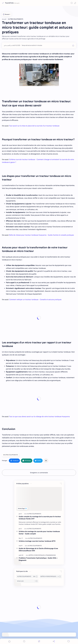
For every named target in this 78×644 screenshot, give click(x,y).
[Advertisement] (39, 318)
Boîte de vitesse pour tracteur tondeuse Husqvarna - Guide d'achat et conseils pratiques (42, 235)
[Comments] (69, 641)
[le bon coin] (27, 581)
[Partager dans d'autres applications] (46, 461)
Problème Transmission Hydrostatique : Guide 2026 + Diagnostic (38, 559)
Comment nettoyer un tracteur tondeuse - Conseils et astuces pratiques (35, 300)
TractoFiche (9, 3)
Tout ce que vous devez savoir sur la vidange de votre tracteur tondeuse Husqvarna (39, 417)
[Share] (54, 641)
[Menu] (39, 641)
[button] (75, 3)
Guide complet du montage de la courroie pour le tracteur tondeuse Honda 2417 (40, 518)
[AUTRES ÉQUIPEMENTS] (34, 514)
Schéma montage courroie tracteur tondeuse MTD (37, 541)
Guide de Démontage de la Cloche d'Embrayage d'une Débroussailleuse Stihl (38, 550)
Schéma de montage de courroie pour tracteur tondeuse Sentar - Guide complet (39, 533)
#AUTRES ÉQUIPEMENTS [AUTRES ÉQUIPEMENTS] (11, 455)
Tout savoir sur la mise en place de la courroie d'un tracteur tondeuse (34, 126)
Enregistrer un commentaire (39, 473)
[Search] (72, 3)
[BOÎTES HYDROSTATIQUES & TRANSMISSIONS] (42, 555)
